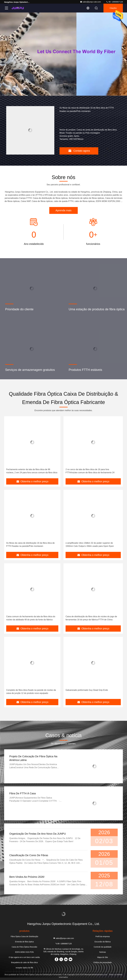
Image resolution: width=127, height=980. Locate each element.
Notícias (103, 952)
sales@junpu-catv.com (90, 2)
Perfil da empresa (103, 936)
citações (113, 8)
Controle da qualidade (103, 947)
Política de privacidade (103, 962)
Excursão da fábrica (103, 942)
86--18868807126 (114, 2)
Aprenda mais (63, 210)
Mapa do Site (103, 957)
